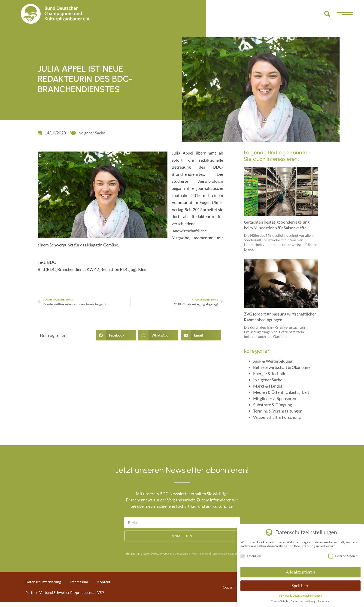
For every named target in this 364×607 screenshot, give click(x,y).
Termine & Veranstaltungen (278, 411)
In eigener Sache (91, 133)
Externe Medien (343, 556)
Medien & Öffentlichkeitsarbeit (281, 392)
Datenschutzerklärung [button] (303, 601)
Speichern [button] (300, 586)
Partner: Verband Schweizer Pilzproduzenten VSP (65, 592)
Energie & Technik (269, 373)
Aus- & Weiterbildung (273, 361)
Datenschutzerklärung (43, 582)
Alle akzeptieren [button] (300, 572)
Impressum (79, 582)
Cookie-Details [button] (280, 601)
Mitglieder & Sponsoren (275, 398)
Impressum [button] (324, 601)
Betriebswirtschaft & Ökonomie (282, 367)
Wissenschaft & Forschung (277, 417)
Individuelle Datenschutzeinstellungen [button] (300, 596)
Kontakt (104, 582)
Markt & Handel (268, 386)
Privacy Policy (197, 554)
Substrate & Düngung (273, 405)
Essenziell (251, 556)
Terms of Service (221, 554)
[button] (327, 14)
